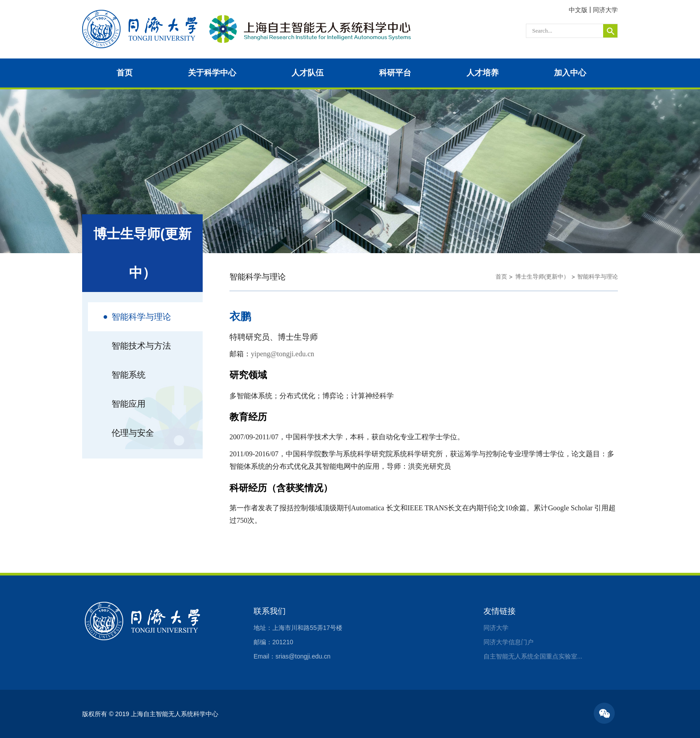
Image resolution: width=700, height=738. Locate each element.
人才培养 (483, 73)
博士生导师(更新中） (542, 277)
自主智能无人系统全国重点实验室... (533, 656)
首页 (125, 73)
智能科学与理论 (598, 277)
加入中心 (570, 73)
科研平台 (395, 73)
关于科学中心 (212, 73)
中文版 (578, 10)
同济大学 (605, 10)
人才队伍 (308, 73)
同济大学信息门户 (508, 642)
